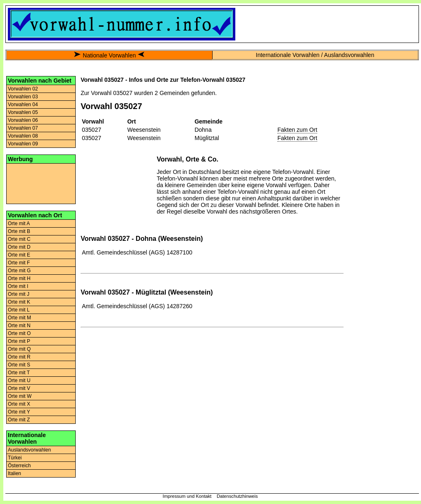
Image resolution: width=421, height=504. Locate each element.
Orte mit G (19, 271)
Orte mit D (19, 247)
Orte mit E (19, 255)
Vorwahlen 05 (23, 112)
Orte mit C (19, 239)
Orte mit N (19, 326)
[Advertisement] (41, 183)
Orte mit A (19, 223)
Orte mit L (19, 310)
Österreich (19, 466)
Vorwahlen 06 (23, 120)
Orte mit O (19, 333)
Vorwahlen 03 (23, 97)
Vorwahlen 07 (23, 128)
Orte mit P (19, 341)
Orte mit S (19, 365)
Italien (14, 473)
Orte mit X (19, 404)
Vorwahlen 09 (23, 144)
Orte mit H (19, 278)
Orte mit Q (19, 349)
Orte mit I (18, 286)
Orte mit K (19, 302)
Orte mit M (19, 318)
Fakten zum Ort (297, 130)
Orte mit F (19, 263)
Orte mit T (19, 373)
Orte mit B (19, 231)
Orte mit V (19, 388)
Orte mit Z (19, 420)
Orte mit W (20, 396)
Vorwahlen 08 (23, 136)
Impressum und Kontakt (187, 496)
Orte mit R (19, 357)
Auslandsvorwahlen (29, 450)
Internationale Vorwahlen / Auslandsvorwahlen (315, 55)
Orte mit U (19, 380)
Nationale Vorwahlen (109, 55)
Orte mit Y (19, 412)
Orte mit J (19, 294)
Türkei (15, 458)
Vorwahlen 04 (23, 105)
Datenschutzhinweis (237, 496)
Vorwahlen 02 (23, 89)
